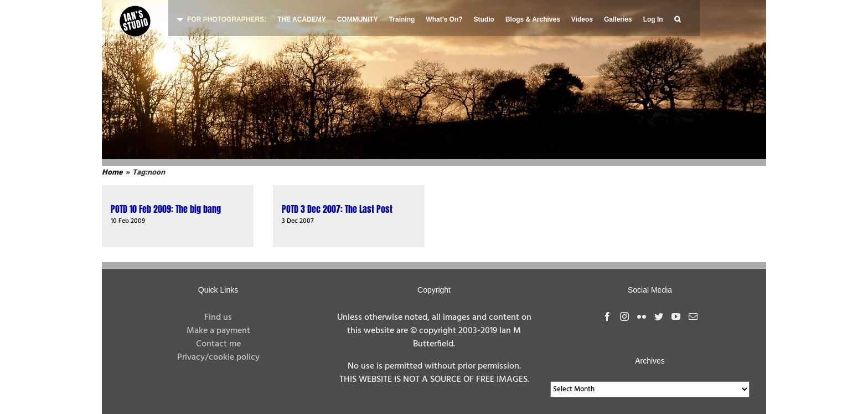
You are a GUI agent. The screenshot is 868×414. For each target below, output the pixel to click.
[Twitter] (659, 316)
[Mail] (693, 316)
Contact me (218, 344)
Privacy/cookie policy (218, 357)
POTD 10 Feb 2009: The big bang (166, 209)
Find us (218, 318)
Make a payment (218, 331)
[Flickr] (642, 316)
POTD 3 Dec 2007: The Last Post (337, 209)
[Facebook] (607, 316)
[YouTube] (676, 316)
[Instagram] (624, 316)
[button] (677, 18)
